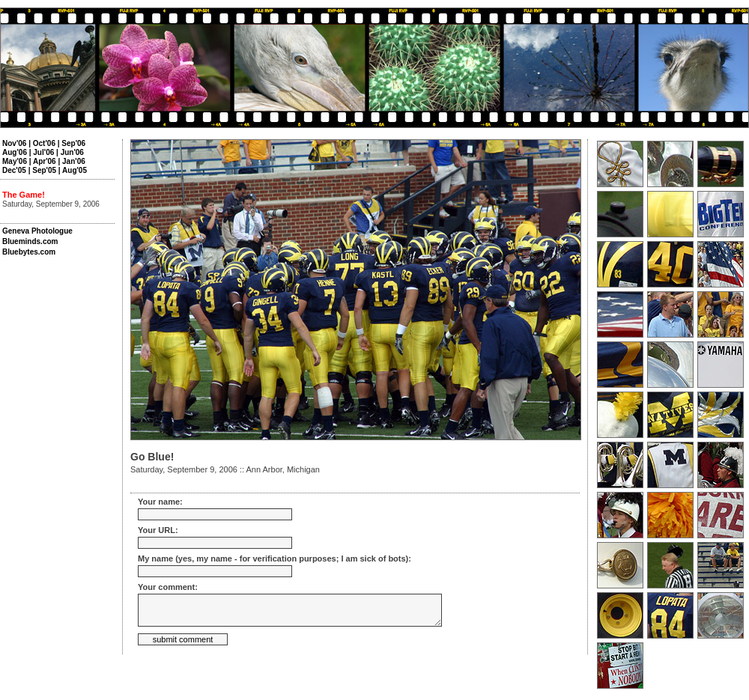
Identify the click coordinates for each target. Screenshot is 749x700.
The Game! (24, 195)
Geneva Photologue (37, 231)
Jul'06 (43, 152)
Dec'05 (14, 170)
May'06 (15, 161)
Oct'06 (44, 143)
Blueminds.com (30, 241)
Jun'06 (72, 152)
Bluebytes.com (29, 252)
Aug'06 (15, 152)
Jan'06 (74, 161)
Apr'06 (45, 161)
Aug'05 (75, 170)
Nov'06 (14, 143)
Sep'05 (44, 170)
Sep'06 (73, 143)
